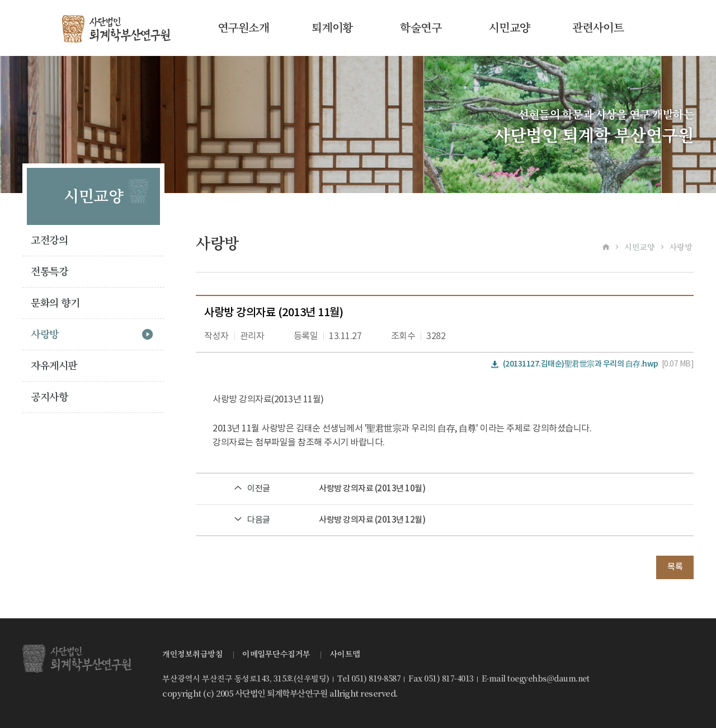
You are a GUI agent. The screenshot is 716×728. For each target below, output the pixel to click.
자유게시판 (54, 366)
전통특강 (49, 272)
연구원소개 (244, 28)
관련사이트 (598, 28)
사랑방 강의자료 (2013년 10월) (372, 489)
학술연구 (421, 28)
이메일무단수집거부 (276, 654)
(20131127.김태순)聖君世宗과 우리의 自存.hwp (581, 364)
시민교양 (510, 28)
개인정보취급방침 (192, 654)
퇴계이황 (332, 28)
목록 (675, 567)
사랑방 (45, 334)
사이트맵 (345, 654)
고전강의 (49, 240)
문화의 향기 (55, 303)
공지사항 (49, 397)
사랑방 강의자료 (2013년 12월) (372, 520)
